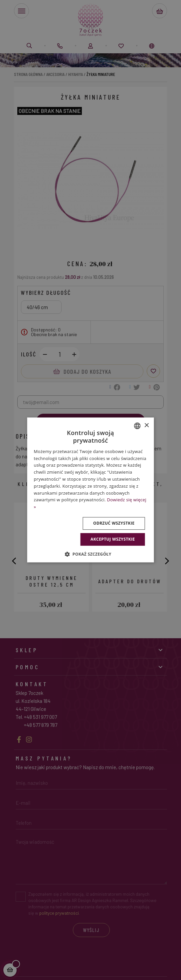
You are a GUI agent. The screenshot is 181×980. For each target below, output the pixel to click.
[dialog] (90, 490)
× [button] (146, 426)
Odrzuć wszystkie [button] (114, 523)
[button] (90, 554)
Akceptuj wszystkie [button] (113, 539)
